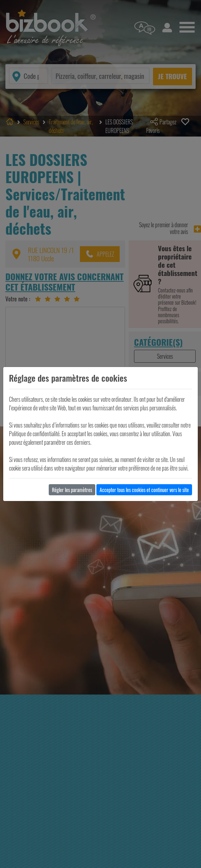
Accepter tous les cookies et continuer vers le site (144, 490)
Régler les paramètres (72, 490)
